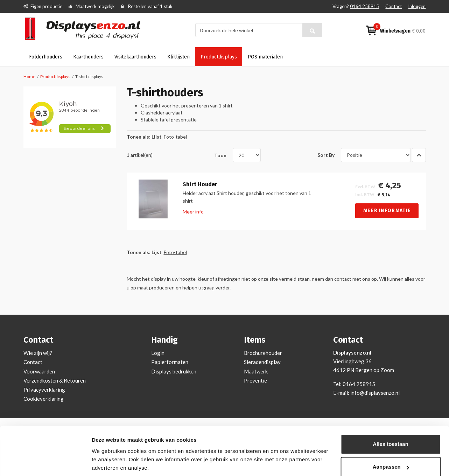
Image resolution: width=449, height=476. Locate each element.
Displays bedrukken (174, 371)
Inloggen (417, 6)
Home (29, 76)
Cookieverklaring (44, 399)
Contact (394, 6)
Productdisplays (55, 76)
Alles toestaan (391, 419)
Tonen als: (139, 137)
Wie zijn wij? (38, 353)
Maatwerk (256, 371)
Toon (220, 155)
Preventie (255, 380)
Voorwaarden (39, 371)
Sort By (326, 155)
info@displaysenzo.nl (375, 393)
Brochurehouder (263, 353)
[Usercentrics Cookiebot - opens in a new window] (45, 462)
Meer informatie (387, 211)
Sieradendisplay (262, 362)
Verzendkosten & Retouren (55, 380)
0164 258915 (364, 6)
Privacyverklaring (44, 390)
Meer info (193, 212)
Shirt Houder (200, 184)
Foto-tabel (175, 137)
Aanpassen (391, 442)
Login (158, 353)
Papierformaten (170, 362)
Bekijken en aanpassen (121, 462)
